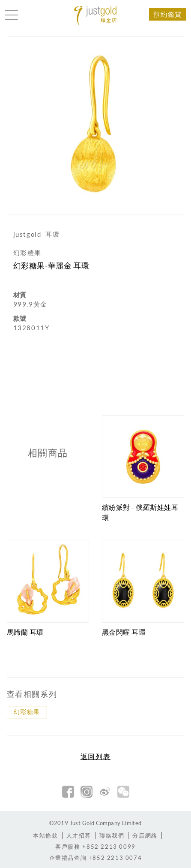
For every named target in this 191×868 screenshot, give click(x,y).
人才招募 (79, 835)
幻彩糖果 (27, 712)
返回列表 (95, 756)
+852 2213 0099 (95, 847)
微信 (123, 792)
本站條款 (45, 835)
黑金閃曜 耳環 (124, 632)
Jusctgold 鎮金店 (95, 16)
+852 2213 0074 (96, 858)
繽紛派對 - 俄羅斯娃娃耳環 (140, 512)
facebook (68, 792)
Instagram (87, 792)
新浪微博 (105, 792)
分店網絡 (145, 835)
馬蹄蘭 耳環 (25, 632)
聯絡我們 (112, 835)
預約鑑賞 (167, 14)
